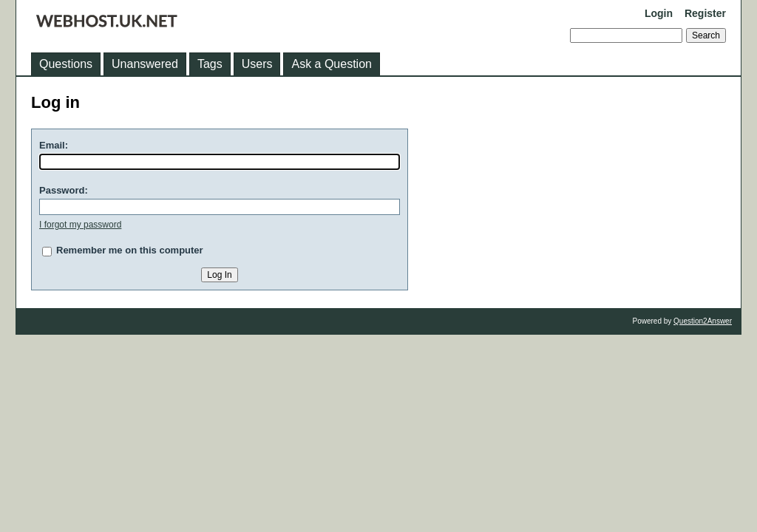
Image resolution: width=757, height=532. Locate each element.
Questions (66, 64)
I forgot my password (80, 225)
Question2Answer (703, 321)
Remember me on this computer (130, 250)
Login (659, 13)
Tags (210, 64)
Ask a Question (332, 64)
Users (257, 64)
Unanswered (145, 64)
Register (705, 13)
